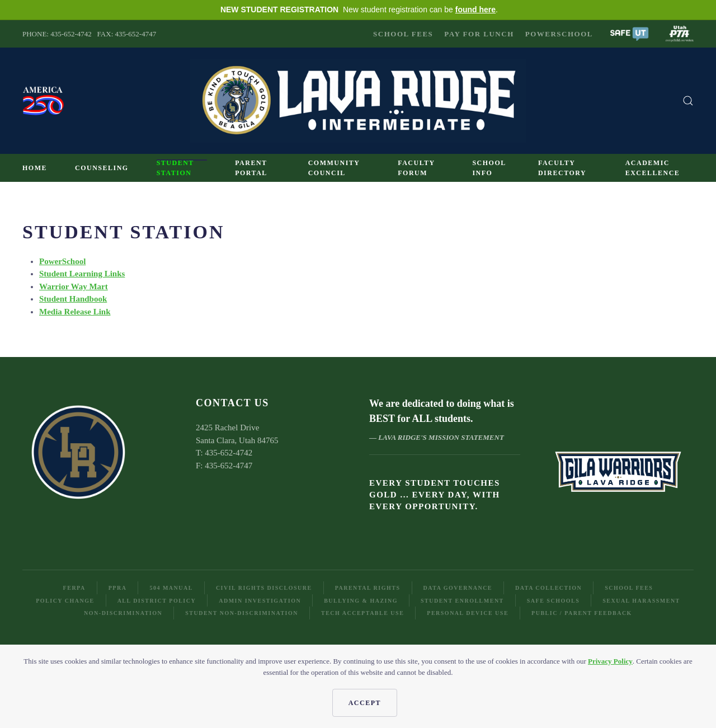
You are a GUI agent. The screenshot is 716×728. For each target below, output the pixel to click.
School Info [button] (489, 168)
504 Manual (171, 588)
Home (35, 168)
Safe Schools (553, 601)
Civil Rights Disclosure (264, 588)
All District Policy (157, 601)
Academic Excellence (653, 168)
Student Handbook (73, 299)
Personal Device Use (468, 613)
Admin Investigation (260, 601)
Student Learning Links (82, 274)
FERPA (74, 588)
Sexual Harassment (641, 601)
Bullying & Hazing (361, 601)
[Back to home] (358, 101)
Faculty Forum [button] (416, 168)
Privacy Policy (610, 661)
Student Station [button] (175, 168)
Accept (365, 703)
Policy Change (65, 601)
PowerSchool (559, 34)
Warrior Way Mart (74, 286)
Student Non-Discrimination (242, 613)
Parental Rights (368, 588)
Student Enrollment (462, 601)
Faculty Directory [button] (562, 168)
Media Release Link (75, 312)
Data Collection (548, 588)
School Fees (403, 34)
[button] (629, 33)
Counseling (102, 168)
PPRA (118, 588)
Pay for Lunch (479, 34)
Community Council (334, 168)
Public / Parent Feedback (582, 613)
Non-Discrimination (123, 613)
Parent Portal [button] (251, 168)
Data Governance (458, 588)
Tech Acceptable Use (362, 613)
